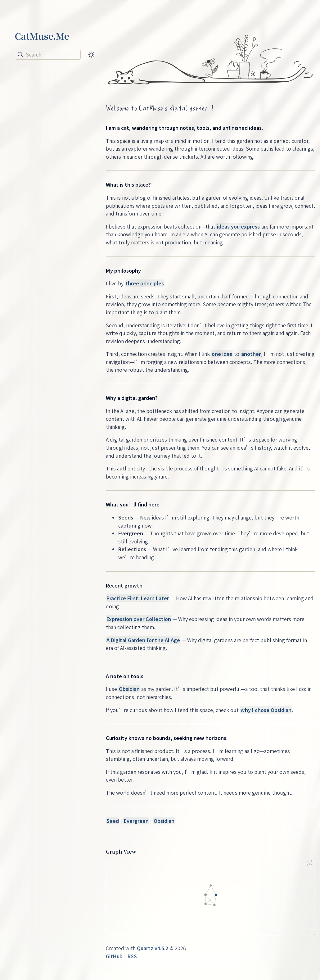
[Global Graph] (309, 863)
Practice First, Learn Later (138, 598)
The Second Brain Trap (48, 172)
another (251, 354)
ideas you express (238, 226)
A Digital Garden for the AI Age (143, 640)
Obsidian (129, 689)
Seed (113, 821)
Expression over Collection (139, 619)
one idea (222, 354)
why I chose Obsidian (266, 710)
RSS (132, 956)
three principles (145, 283)
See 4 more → (32, 193)
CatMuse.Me (42, 36)
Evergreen (136, 821)
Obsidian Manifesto (43, 228)
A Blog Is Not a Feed (43, 122)
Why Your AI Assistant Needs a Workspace (46, 147)
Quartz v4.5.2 (153, 948)
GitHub (114, 956)
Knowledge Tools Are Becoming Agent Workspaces (45, 93)
